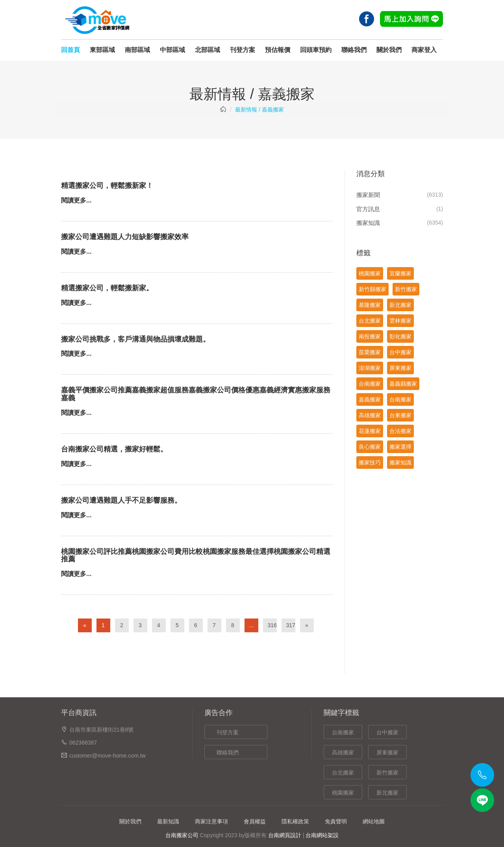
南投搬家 (370, 336)
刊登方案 (243, 50)
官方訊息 (368, 209)
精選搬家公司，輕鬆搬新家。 (107, 288)
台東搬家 (400, 415)
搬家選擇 (400, 447)
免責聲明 (336, 821)
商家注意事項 (211, 821)
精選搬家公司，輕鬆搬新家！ (107, 186)
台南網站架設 (322, 835)
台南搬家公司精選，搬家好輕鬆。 (114, 449)
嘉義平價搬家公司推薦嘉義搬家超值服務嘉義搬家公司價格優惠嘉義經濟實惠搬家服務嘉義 (196, 394)
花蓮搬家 (370, 431)
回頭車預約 (316, 50)
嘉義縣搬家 (403, 384)
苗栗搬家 (370, 352)
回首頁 (70, 50)
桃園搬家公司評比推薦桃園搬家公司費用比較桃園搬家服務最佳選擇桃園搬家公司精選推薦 (196, 555)
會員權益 (255, 821)
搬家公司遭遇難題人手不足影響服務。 (121, 500)
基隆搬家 (370, 305)
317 (291, 625)
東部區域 (102, 50)
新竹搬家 (406, 289)
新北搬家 (400, 305)
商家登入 (424, 50)
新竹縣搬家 (372, 289)
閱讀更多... (76, 200)
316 (272, 625)
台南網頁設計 (285, 835)
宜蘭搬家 (400, 273)
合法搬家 (400, 431)
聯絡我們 (354, 50)
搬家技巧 (370, 463)
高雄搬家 (370, 415)
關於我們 (389, 50)
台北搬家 (370, 321)
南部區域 (137, 50)
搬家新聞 (368, 195)
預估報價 (278, 50)
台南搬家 (370, 384)
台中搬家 (400, 352)
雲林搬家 (400, 321)
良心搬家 (370, 447)
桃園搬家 (370, 273)
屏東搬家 (400, 368)
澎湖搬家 (370, 368)
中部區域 (172, 50)
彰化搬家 (400, 336)
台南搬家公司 (182, 835)
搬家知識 (368, 223)
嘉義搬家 (370, 399)
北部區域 (208, 50)
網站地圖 (374, 821)
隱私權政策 (295, 821)
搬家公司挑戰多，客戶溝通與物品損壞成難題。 (135, 339)
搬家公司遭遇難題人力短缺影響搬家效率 (125, 237)
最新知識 (168, 821)
